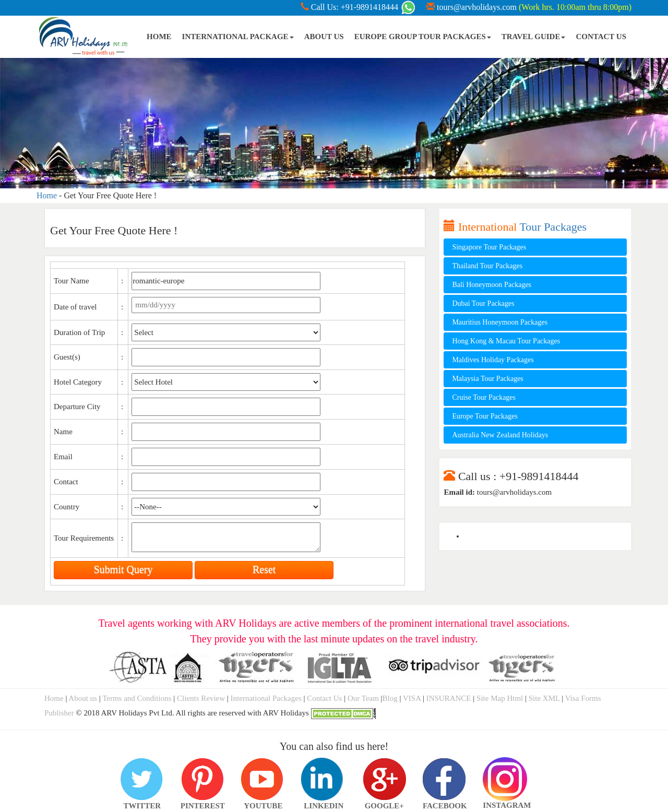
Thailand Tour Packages (487, 266)
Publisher (59, 713)
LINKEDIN (324, 779)
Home (47, 195)
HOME (159, 37)
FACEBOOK (445, 779)
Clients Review (202, 698)
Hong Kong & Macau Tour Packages (506, 341)
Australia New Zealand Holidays (500, 435)
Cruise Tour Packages (484, 397)
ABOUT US (324, 37)
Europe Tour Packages (485, 416)
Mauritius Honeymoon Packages (500, 322)
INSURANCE (449, 698)
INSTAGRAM (505, 764)
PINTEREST (202, 779)
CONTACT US (601, 37)
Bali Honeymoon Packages (492, 285)
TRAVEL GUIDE (534, 37)
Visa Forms (583, 698)
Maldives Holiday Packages (493, 360)
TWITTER (142, 779)
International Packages (266, 698)
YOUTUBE (263, 779)
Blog (390, 698)
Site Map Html (500, 698)
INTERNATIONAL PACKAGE (238, 37)
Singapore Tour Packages (489, 247)
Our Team (363, 698)
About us (83, 698)
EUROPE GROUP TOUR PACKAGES (423, 37)
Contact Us (324, 698)
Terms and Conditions (137, 698)
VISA (412, 698)
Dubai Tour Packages (483, 303)
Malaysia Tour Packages (487, 379)
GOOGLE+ (384, 779)
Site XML (544, 698)
